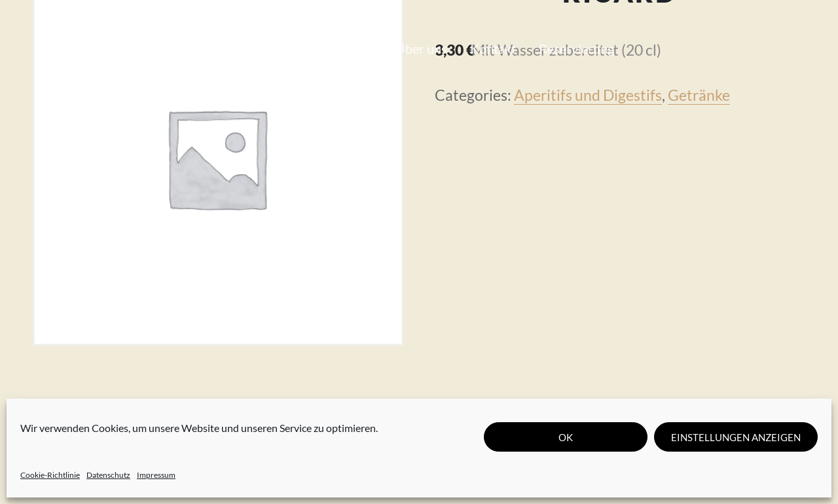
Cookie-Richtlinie (50, 475)
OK (566, 437)
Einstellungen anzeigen (736, 437)
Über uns (421, 48)
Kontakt (493, 48)
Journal (351, 48)
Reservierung (576, 48)
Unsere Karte (251, 48)
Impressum (156, 475)
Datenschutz (108, 475)
